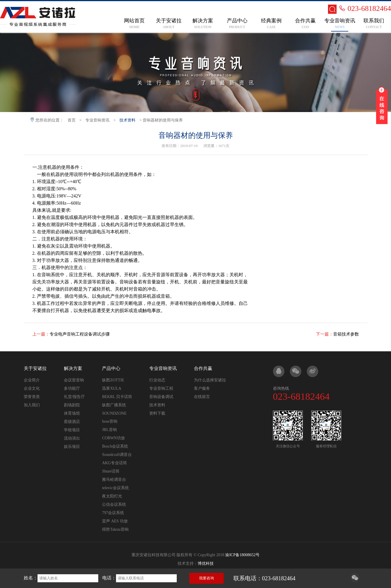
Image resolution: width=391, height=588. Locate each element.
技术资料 (127, 120)
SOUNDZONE (114, 413)
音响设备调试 (161, 397)
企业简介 (32, 380)
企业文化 (32, 388)
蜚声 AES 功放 (115, 521)
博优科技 (206, 563)
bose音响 (110, 421)
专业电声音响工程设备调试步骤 (80, 334)
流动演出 (72, 438)
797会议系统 (113, 513)
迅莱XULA (112, 388)
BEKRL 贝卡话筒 (117, 397)
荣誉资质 (32, 397)
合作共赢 (203, 368)
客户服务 (202, 388)
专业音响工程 (161, 388)
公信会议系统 (114, 504)
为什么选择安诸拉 (210, 380)
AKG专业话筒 (114, 463)
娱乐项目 (72, 447)
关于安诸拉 (35, 368)
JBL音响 (109, 430)
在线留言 (202, 397)
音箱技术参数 (346, 334)
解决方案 (73, 368)
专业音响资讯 (97, 120)
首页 (72, 120)
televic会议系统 (115, 488)
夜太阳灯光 (112, 496)
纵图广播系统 (114, 405)
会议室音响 (74, 380)
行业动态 (157, 380)
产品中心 (111, 368)
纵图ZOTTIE (113, 380)
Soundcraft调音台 (117, 455)
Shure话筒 (111, 471)
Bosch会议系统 (115, 446)
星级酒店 (72, 422)
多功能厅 (72, 388)
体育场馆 (72, 413)
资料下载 (157, 413)
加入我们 (32, 405)
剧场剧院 (72, 405)
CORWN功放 (113, 438)
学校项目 (72, 430)
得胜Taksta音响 (115, 529)
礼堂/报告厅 (74, 397)
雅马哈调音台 (114, 480)
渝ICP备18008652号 (242, 555)
